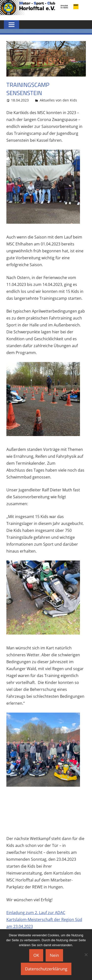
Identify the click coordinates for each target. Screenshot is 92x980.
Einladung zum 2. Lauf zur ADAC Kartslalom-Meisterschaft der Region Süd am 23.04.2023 (44, 920)
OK (36, 955)
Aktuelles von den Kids (58, 100)
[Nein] (86, 955)
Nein (54, 955)
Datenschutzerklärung (46, 969)
